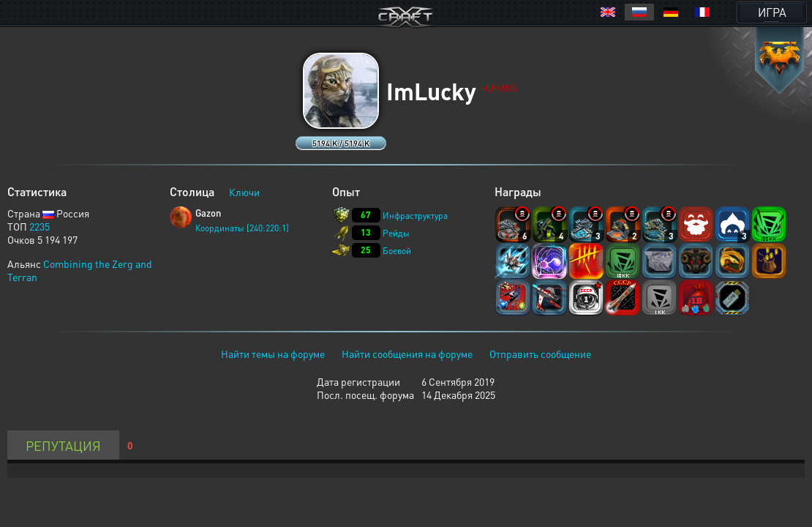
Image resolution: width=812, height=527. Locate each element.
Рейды (396, 233)
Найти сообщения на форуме (407, 354)
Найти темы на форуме (273, 354)
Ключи (244, 192)
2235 (40, 226)
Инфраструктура (415, 216)
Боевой (397, 251)
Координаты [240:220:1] (242, 228)
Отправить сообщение (540, 354)
